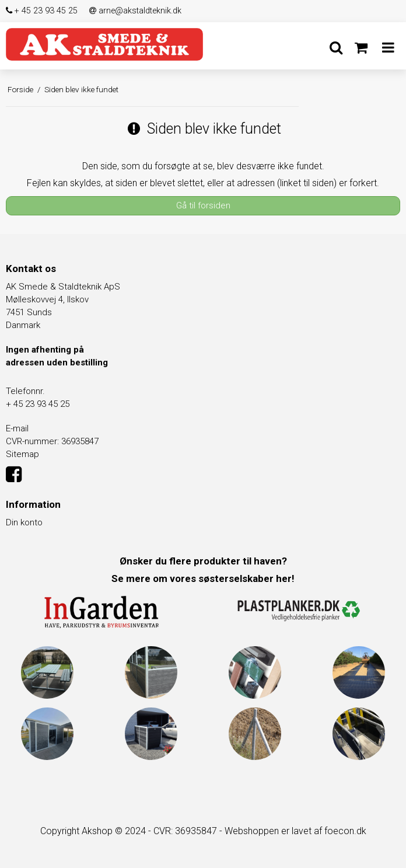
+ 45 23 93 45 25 (42, 11)
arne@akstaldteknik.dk (135, 11)
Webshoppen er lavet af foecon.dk (295, 831)
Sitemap (22, 454)
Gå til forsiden (203, 205)
